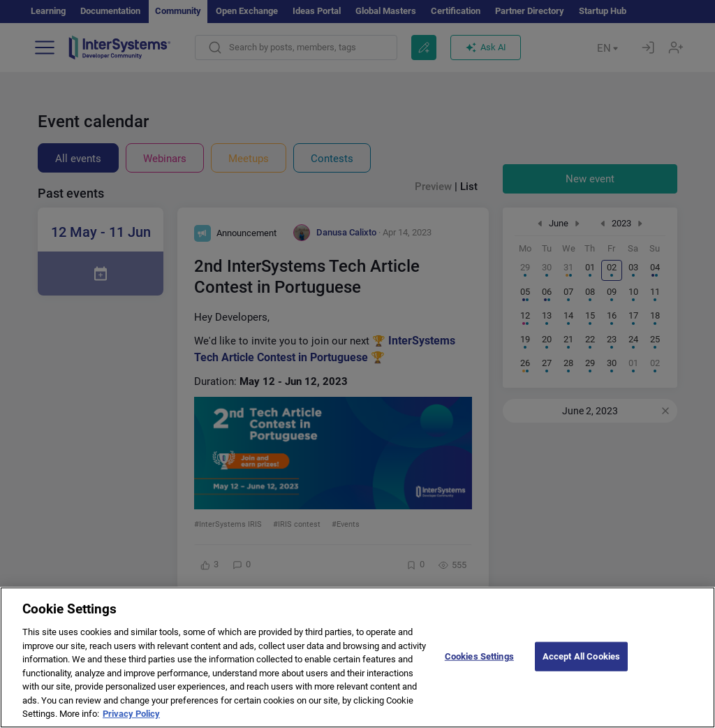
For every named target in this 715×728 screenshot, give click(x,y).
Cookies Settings (479, 667)
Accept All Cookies (581, 667)
